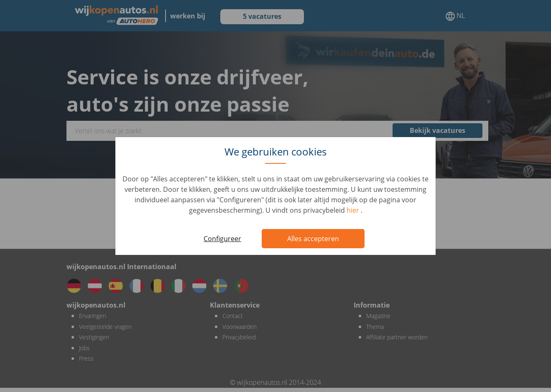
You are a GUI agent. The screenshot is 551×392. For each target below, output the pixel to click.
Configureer (222, 239)
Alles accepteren (313, 239)
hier (354, 210)
